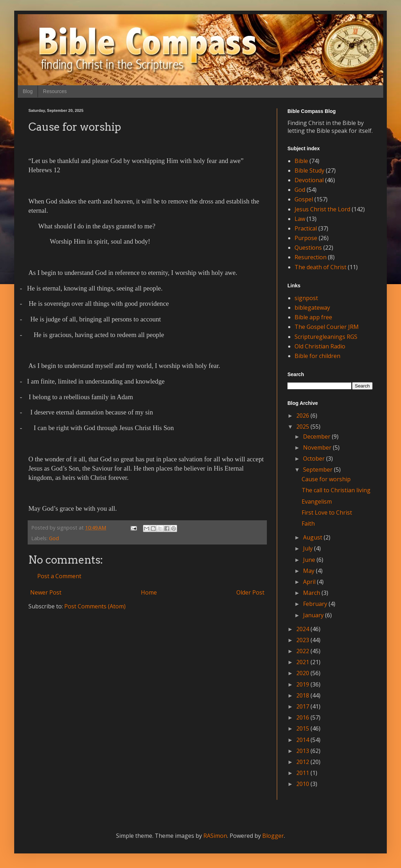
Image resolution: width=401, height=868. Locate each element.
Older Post (250, 592)
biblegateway (312, 308)
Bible (301, 161)
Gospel (304, 199)
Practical (306, 228)
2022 (303, 651)
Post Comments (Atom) (95, 606)
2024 (303, 629)
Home (149, 592)
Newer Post (46, 592)
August (313, 537)
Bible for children (317, 356)
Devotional (309, 180)
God (54, 538)
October (315, 459)
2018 (303, 695)
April (310, 582)
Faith (308, 523)
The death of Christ (320, 267)
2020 (303, 673)
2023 (303, 640)
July (309, 548)
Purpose (306, 238)
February (316, 604)
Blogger (273, 836)
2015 (303, 728)
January (314, 615)
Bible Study (309, 170)
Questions (308, 248)
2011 (303, 773)
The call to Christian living (336, 490)
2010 (303, 784)
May (309, 571)
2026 (303, 416)
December (317, 436)
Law (300, 219)
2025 (303, 427)
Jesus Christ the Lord (322, 209)
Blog (28, 91)
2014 (303, 740)
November (318, 447)
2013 (303, 751)
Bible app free (313, 317)
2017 (303, 706)
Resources (55, 91)
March (312, 593)
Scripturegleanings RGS (326, 337)
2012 (303, 762)
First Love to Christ (327, 512)
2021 (303, 662)
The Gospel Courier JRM (327, 327)
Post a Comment (59, 576)
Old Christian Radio (320, 346)
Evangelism (317, 501)
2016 (303, 717)
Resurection (311, 257)
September (318, 470)
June (310, 560)
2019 (303, 684)
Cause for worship (326, 479)
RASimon (215, 836)
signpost (306, 298)
